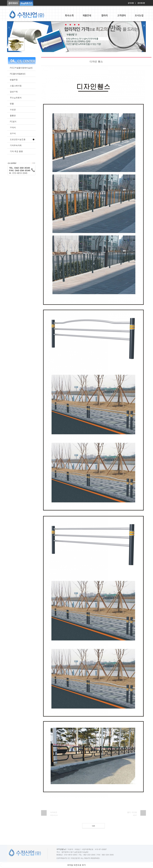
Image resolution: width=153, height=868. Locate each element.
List (94, 826)
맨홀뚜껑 (14, 80)
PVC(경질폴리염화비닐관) (21, 68)
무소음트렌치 (16, 98)
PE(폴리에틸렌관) (18, 74)
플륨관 (13, 116)
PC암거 (13, 122)
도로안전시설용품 (18, 139)
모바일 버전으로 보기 (76, 865)
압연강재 (14, 92)
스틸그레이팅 (16, 86)
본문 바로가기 (0, 0)
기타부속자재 (16, 145)
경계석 (13, 127)
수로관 (13, 110)
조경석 (13, 133)
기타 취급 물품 (16, 151)
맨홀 (12, 104)
